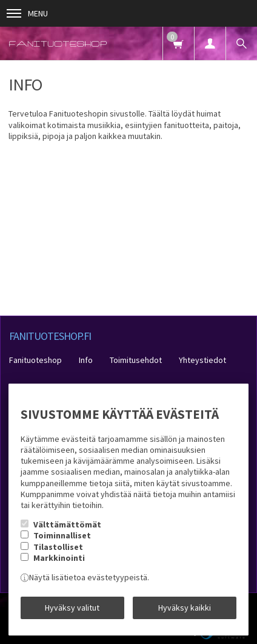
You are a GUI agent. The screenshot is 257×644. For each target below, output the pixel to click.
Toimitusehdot (136, 360)
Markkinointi (59, 558)
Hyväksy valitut (72, 608)
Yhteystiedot (202, 360)
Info (86, 360)
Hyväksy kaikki (185, 608)
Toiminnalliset (62, 535)
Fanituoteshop (35, 360)
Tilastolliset (58, 547)
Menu (27, 13)
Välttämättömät (67, 524)
